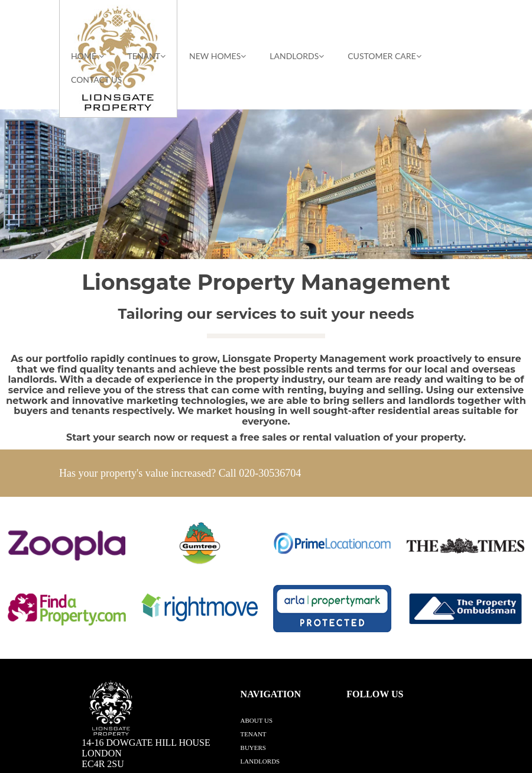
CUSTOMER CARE (384, 56)
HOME (87, 56)
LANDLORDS (297, 56)
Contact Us (96, 80)
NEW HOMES (218, 56)
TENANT (147, 56)
